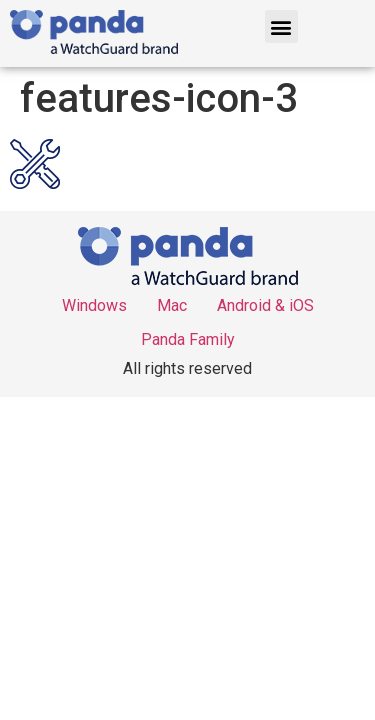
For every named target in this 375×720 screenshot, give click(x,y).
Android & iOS (265, 305)
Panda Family (188, 339)
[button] (281, 26)
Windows (94, 305)
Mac (172, 305)
